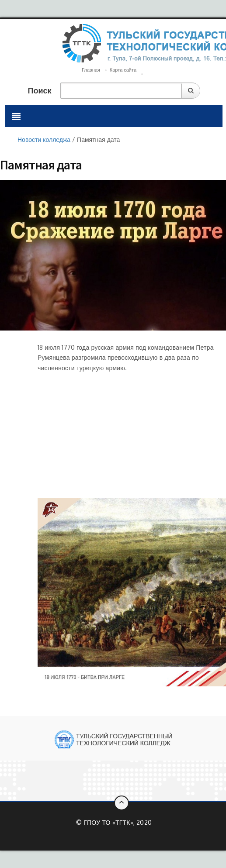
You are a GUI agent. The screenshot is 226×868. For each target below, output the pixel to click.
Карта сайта (123, 70)
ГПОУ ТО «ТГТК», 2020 (118, 822)
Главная (91, 70)
